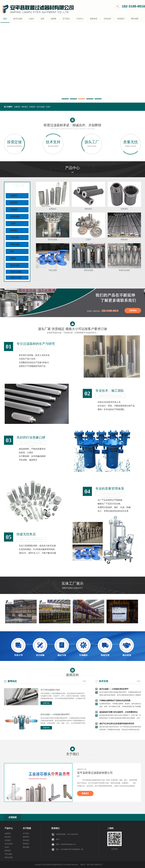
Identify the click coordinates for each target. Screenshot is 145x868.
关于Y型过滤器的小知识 (50, 690)
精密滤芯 (14, 230)
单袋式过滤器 (16, 278)
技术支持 (104, 681)
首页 (5, 19)
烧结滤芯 (25, 107)
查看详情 (46, 703)
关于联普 (27, 828)
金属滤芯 (17, 107)
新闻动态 (12, 681)
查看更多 (85, 793)
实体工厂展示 (72, 586)
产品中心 (80, 19)
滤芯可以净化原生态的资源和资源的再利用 (117, 724)
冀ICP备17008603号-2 (95, 865)
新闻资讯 (94, 19)
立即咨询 (133, 311)
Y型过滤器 (15, 237)
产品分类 (18, 185)
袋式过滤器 (15, 265)
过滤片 (32, 19)
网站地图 (135, 19)
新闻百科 (72, 672)
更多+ (85, 681)
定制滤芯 (32, 107)
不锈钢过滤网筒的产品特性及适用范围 (115, 701)
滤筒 (42, 19)
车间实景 (107, 19)
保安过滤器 (15, 244)
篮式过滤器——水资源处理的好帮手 (55, 714)
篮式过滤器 (18, 19)
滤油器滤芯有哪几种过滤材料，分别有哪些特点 (119, 712)
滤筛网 (53, 19)
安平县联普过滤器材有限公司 (95, 773)
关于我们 (66, 19)
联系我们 (121, 19)
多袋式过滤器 (16, 272)
